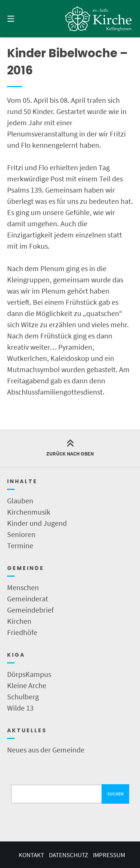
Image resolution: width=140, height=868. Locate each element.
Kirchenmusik (29, 512)
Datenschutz (69, 855)
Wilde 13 (20, 708)
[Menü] (20, 19)
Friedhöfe (22, 632)
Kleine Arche (27, 685)
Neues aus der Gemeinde (46, 750)
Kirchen (19, 621)
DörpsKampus (29, 674)
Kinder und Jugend (37, 523)
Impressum (109, 855)
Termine (20, 545)
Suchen (115, 794)
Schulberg (23, 697)
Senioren (21, 534)
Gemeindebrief (30, 610)
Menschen (23, 587)
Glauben (20, 501)
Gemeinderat (28, 599)
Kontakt (31, 855)
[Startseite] (99, 19)
